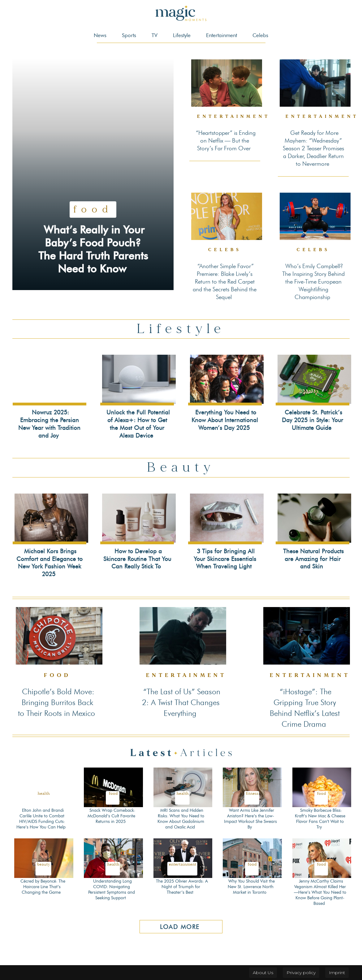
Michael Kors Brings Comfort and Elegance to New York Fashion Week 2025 (50, 563)
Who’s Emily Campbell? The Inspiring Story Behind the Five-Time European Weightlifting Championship (313, 282)
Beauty (44, 864)
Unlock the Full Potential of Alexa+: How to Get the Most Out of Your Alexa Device (138, 424)
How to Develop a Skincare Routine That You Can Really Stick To (137, 559)
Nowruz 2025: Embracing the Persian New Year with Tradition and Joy (49, 424)
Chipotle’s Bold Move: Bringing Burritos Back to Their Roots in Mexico (56, 702)
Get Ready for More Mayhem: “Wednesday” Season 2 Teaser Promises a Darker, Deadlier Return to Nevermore (313, 148)
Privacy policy (301, 973)
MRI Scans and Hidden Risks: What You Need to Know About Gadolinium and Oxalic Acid (181, 819)
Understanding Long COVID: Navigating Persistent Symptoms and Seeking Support (112, 890)
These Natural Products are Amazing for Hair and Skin (313, 559)
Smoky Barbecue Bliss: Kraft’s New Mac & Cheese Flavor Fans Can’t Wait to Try (320, 819)
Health (44, 794)
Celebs (225, 250)
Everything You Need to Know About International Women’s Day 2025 (225, 420)
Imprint (337, 973)
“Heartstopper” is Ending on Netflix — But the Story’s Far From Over (226, 141)
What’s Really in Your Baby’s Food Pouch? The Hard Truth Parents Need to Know (94, 243)
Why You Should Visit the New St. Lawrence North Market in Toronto (251, 887)
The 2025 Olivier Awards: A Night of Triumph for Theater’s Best (182, 887)
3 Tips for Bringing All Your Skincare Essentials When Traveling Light (225, 559)
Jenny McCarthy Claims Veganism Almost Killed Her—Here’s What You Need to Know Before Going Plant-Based (320, 892)
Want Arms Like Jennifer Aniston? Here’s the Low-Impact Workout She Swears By (250, 819)
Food (93, 196)
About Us (263, 973)
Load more (180, 927)
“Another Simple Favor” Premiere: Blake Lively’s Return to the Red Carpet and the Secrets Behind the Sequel (225, 282)
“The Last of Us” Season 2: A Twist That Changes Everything (181, 702)
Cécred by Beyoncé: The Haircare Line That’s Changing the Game (43, 887)
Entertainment (234, 116)
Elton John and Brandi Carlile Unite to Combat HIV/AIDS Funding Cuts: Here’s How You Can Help (41, 819)
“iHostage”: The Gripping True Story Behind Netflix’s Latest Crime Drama (305, 708)
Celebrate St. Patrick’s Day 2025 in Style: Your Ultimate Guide (312, 420)
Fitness (252, 794)
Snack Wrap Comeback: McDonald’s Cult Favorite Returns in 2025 (111, 816)
